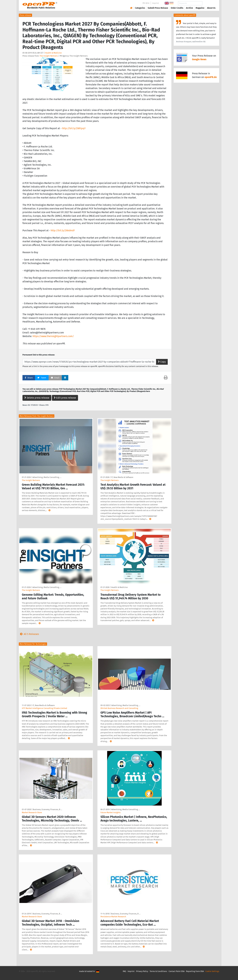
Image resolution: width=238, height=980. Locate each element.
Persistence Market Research (113, 917)
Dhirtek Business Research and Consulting (119, 708)
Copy (162, 362)
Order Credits (177, 8)
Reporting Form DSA (195, 971)
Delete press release (37, 398)
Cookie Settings (212, 971)
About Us (211, 8)
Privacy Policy (142, 971)
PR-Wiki (146, 3)
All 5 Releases (29, 634)
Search (209, 3)
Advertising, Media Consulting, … (47, 477)
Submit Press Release (158, 8)
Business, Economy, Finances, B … (47, 809)
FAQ (124, 971)
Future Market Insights (110, 812)
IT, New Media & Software (122, 477)
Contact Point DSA (177, 971)
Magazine (200, 8)
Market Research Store (32, 812)
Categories (140, 8)
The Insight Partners (49, 56)
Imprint (156, 3)
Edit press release (65, 398)
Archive (190, 8)
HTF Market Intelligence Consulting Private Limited (44, 708)
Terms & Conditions (158, 971)
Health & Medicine (53, 53)
